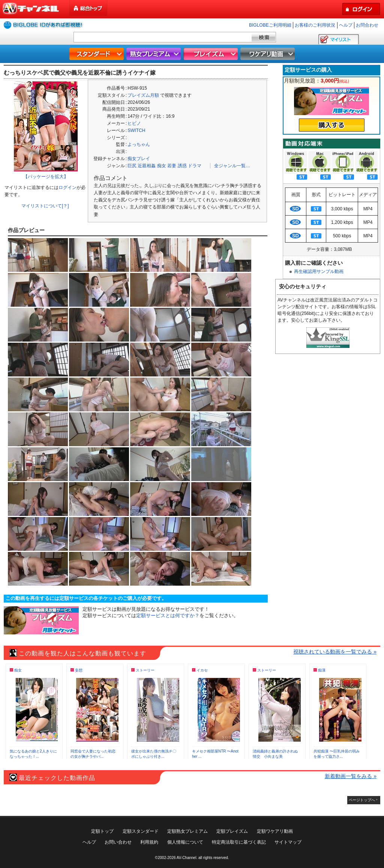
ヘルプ (346, 25)
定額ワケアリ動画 (275, 831)
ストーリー (145, 670)
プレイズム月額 (143, 95)
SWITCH (136, 130)
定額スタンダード (141, 831)
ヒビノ (134, 123)
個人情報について (185, 842)
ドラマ (195, 166)
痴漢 (322, 670)
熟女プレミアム (154, 54)
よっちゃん (139, 144)
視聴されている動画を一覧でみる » (335, 652)
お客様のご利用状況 (315, 25)
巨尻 (132, 166)
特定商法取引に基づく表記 (239, 842)
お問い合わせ (118, 842)
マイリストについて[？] (45, 206)
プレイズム (211, 54)
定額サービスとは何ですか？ (168, 615)
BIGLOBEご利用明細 (270, 25)
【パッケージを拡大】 (46, 177)
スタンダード (97, 54)
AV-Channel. (187, 858)
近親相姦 (147, 166)
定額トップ (102, 831)
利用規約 (149, 842)
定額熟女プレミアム (187, 831)
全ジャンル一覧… (232, 166)
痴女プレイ (139, 159)
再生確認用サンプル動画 (319, 271)
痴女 (162, 166)
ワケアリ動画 (268, 54)
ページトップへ (362, 800)
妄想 (79, 670)
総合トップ (89, 8)
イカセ (202, 670)
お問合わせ (367, 25)
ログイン (67, 187)
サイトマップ (288, 842)
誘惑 (182, 166)
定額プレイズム (232, 831)
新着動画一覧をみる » (351, 776)
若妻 (172, 166)
